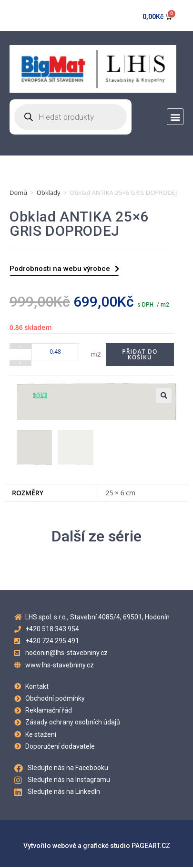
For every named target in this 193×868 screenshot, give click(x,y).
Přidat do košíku (140, 354)
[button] (175, 117)
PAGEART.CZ (151, 847)
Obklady (49, 193)
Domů (18, 193)
